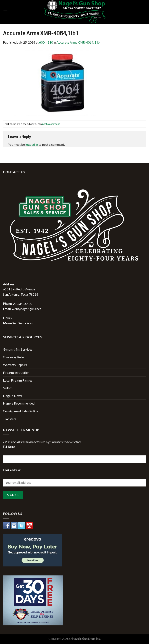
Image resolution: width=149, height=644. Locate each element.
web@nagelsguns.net (26, 309)
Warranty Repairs (15, 365)
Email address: (12, 470)
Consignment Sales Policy (20, 411)
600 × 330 (46, 42)
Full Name (9, 447)
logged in (32, 144)
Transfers (10, 419)
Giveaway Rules (14, 357)
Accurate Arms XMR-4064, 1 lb (78, 42)
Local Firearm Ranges (18, 380)
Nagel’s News (12, 396)
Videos (8, 388)
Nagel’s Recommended (19, 403)
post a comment (51, 124)
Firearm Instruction (16, 372)
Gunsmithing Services (18, 349)
